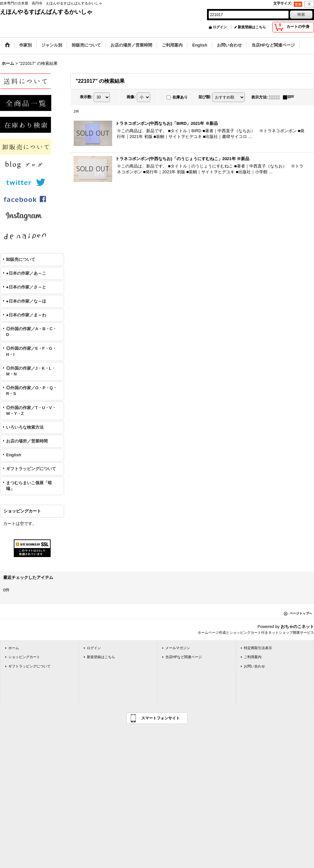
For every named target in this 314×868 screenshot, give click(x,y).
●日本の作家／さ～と (26, 287)
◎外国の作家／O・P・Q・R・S (32, 391)
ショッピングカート (24, 657)
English (14, 455)
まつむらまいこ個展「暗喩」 (29, 486)
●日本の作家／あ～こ (26, 273)
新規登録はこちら (252, 27)
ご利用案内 (253, 657)
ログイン (220, 27)
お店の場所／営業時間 (27, 441)
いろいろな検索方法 (25, 427)
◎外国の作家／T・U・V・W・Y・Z (31, 411)
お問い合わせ (254, 666)
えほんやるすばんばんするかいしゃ (46, 12)
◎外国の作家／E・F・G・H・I (31, 351)
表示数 (86, 97)
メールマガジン (178, 648)
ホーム (14, 648)
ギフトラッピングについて (31, 469)
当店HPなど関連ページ (184, 657)
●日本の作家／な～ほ (26, 301)
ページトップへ (301, 613)
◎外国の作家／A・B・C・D (31, 332)
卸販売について (21, 259)
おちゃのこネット (297, 627)
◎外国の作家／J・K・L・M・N (31, 371)
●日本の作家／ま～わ (26, 315)
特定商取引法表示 (258, 648)
